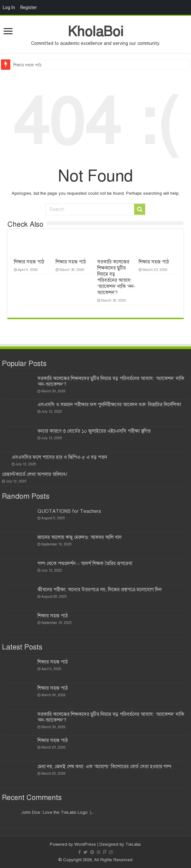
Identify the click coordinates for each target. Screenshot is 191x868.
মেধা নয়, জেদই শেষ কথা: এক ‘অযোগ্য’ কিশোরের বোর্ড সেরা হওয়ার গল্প (104, 767)
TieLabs (133, 844)
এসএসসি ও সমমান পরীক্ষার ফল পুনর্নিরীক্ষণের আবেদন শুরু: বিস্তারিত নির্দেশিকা (109, 405)
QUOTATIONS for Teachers (69, 511)
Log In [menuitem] (9, 7)
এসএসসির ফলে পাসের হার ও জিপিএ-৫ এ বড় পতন (59, 457)
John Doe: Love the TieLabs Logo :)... (58, 812)
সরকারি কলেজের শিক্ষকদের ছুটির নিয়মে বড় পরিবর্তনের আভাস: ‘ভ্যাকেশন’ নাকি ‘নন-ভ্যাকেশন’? (116, 277)
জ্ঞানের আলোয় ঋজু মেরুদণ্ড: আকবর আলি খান (80, 537)
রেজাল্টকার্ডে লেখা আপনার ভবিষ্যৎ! (35, 474)
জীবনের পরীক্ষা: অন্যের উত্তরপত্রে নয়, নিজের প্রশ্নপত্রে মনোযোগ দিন (100, 590)
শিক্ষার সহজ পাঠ (27, 65)
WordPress (85, 844)
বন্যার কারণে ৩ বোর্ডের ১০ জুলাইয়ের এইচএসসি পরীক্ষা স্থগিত (94, 431)
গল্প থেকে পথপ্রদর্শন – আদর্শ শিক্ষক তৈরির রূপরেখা (85, 563)
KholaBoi (96, 31)
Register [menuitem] (28, 7)
